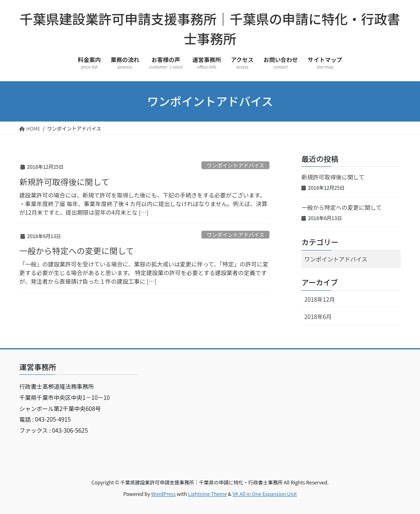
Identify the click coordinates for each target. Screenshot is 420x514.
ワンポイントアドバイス (235, 165)
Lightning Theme (207, 494)
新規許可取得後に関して (64, 182)
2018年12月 (320, 299)
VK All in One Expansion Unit (265, 494)
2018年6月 (318, 317)
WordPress (164, 494)
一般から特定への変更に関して (76, 251)
